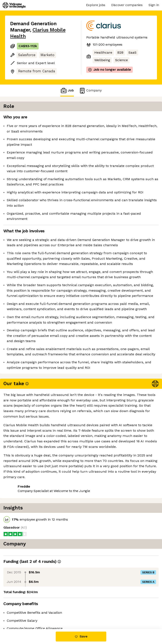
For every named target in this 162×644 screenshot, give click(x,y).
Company (90, 91)
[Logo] (14, 5)
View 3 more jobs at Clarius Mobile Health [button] (38, 609)
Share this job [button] (22, 599)
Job (67, 91)
